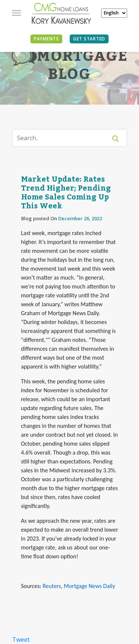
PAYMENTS (46, 39)
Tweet (21, 640)
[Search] (64, 138)
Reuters (52, 586)
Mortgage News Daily (89, 586)
